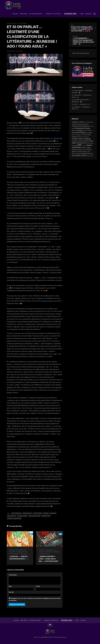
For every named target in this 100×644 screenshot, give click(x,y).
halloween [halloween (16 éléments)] (90, 131)
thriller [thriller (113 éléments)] (78, 147)
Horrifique (49, 552)
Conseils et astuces (53, 14)
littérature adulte (22, 516)
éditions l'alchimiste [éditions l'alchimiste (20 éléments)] (77, 154)
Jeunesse (56, 552)
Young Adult (23, 554)
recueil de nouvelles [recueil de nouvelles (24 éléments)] (77, 141)
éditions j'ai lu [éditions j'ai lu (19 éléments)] (87, 152)
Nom (11, 586)
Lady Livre (11, 51)
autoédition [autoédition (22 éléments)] (75, 124)
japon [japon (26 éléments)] (91, 133)
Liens (82, 14)
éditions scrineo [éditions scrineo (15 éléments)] (90, 156)
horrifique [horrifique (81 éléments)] (81, 132)
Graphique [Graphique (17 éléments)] (85, 130)
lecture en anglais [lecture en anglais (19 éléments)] (76, 135)
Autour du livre (70, 14)
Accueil (15, 14)
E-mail (38, 586)
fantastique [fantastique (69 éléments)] (79, 128)
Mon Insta (24, 14)
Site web (11, 592)
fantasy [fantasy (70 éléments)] (87, 128)
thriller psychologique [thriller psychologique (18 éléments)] (77, 150)
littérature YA (46, 516)
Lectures (46, 513)
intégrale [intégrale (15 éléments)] (87, 133)
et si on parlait (37, 513)
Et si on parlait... (23, 23)
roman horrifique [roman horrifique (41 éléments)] (88, 141)
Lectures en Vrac (35, 14)
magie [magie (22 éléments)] (89, 135)
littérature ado (12, 516)
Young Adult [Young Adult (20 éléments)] (89, 150)
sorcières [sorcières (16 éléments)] (84, 146)
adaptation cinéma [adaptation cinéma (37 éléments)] (78, 122)
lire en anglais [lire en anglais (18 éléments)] (84, 135)
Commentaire (13, 575)
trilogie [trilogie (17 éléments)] (84, 150)
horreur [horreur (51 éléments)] (74, 133)
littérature (53, 513)
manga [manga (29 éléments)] (74, 137)
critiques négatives (48, 301)
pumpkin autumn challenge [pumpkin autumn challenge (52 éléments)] (81, 139)
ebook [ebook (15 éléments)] (89, 126)
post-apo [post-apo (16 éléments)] (87, 137)
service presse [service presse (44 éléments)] (81, 143)
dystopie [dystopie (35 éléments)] (85, 126)
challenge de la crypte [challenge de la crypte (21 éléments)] (83, 124)
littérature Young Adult (14, 518)
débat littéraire (27, 513)
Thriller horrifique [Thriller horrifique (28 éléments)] (86, 148)
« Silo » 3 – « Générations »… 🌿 (82, 104)
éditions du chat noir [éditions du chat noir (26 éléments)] (77, 152)
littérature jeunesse (35, 516)
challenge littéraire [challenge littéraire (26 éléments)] (77, 126)
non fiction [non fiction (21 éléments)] (79, 137)
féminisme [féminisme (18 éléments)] (74, 130)
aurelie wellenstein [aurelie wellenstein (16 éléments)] (88, 122)
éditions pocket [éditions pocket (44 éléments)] (81, 156)
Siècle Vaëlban (14, 554)
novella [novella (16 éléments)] (83, 137)
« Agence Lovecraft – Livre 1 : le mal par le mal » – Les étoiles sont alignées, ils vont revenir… (49, 561)
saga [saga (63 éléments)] (74, 143)
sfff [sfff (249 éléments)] (79, 145)
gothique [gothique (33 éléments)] (80, 130)
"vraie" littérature (16, 513)
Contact (89, 14)
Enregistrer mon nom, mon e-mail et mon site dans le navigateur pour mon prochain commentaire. (35, 599)
